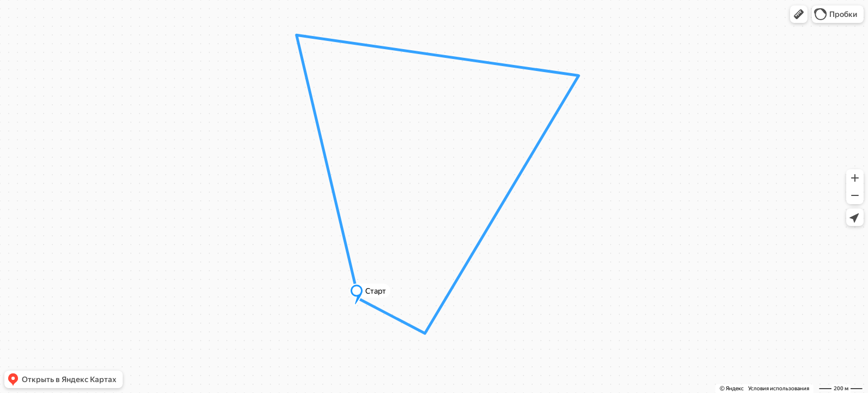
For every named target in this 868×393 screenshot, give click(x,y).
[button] (799, 14)
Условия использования (779, 388)
